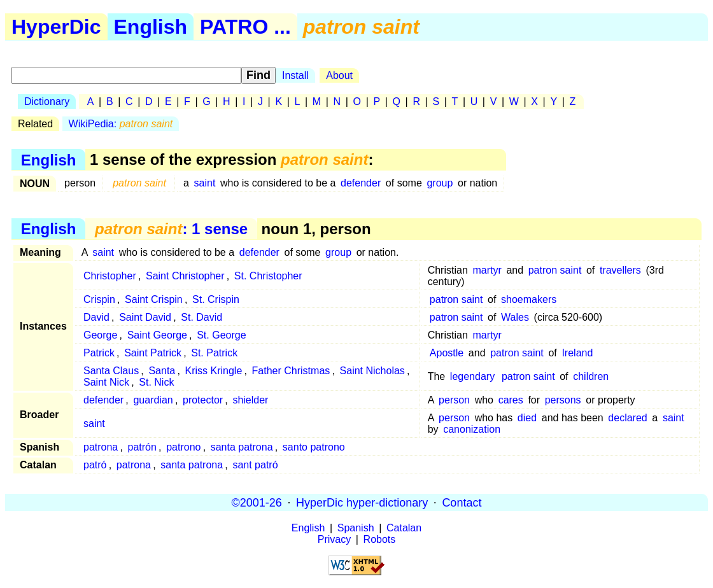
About (339, 75)
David (96, 317)
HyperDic (56, 27)
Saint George (157, 335)
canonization (472, 429)
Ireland (577, 353)
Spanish (356, 528)
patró (95, 465)
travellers (620, 270)
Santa (162, 371)
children (591, 376)
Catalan (404, 528)
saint (205, 183)
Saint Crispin (154, 299)
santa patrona (242, 447)
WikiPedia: (121, 124)
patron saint (555, 270)
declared (627, 418)
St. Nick (156, 382)
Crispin (99, 299)
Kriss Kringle (214, 371)
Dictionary (47, 101)
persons (563, 400)
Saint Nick (106, 382)
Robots (380, 539)
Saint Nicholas (372, 371)
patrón (142, 447)
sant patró (255, 465)
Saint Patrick (153, 353)
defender (361, 183)
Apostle (447, 353)
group (440, 183)
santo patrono (314, 447)
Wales (515, 317)
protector (203, 400)
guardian (153, 400)
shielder (250, 400)
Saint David (145, 317)
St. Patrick (214, 353)
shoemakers (529, 299)
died (527, 418)
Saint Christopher (185, 276)
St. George (221, 335)
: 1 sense (171, 229)
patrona (101, 447)
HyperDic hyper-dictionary (362, 502)
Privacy (334, 539)
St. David (201, 317)
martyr (487, 270)
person (454, 400)
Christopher (110, 276)
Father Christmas (291, 371)
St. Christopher (268, 276)
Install (295, 75)
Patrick (99, 353)
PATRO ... (245, 27)
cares (511, 400)
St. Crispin (216, 299)
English (151, 27)
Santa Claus (111, 371)
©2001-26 (257, 502)
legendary (472, 376)
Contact (462, 502)
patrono (183, 447)
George (100, 335)
